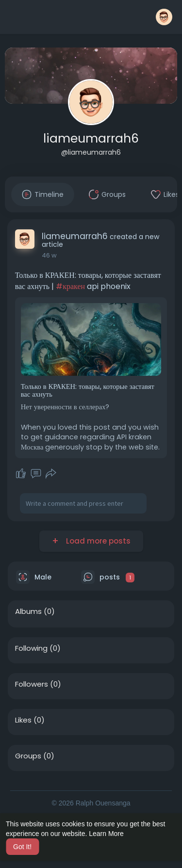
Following (31, 648)
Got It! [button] (22, 847)
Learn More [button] (106, 834)
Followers (32, 684)
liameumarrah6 (91, 138)
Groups (28, 756)
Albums (28, 611)
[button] (164, 17)
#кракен (70, 286)
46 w (49, 255)
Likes (23, 720)
